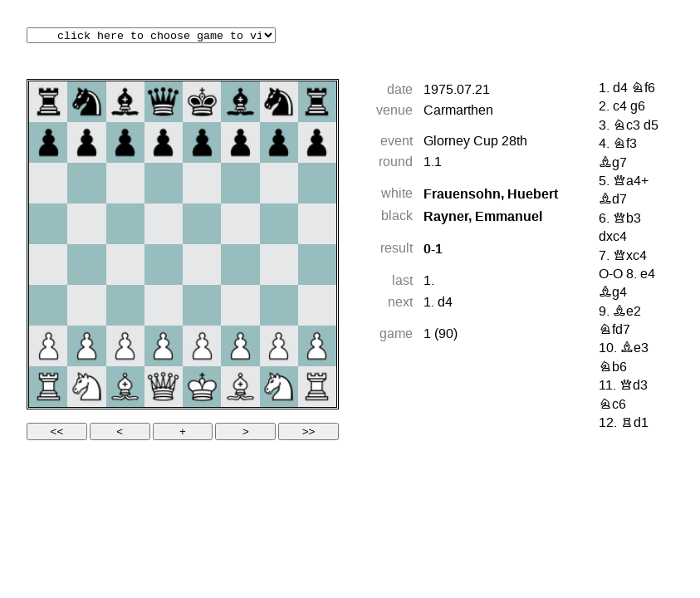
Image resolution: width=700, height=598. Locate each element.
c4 (620, 107)
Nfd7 (614, 331)
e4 (648, 275)
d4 (445, 303)
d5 (651, 126)
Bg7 (613, 164)
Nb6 (613, 368)
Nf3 (625, 145)
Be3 (634, 349)
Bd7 (613, 200)
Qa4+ (631, 182)
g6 (638, 107)
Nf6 (643, 89)
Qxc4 (630, 257)
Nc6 (612, 405)
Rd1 (634, 424)
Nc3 (627, 126)
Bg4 (613, 293)
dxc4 (613, 238)
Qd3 (634, 386)
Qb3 (627, 219)
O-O (611, 275)
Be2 (627, 312)
